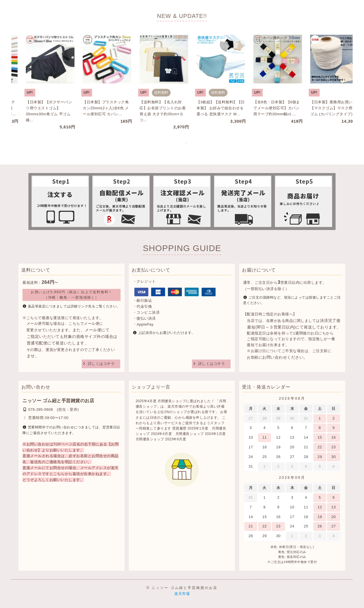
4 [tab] (195, 143)
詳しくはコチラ (101, 364)
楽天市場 (182, 594)
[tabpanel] (38, 80)
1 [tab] (169, 143)
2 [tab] (178, 143)
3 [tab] (186, 143)
